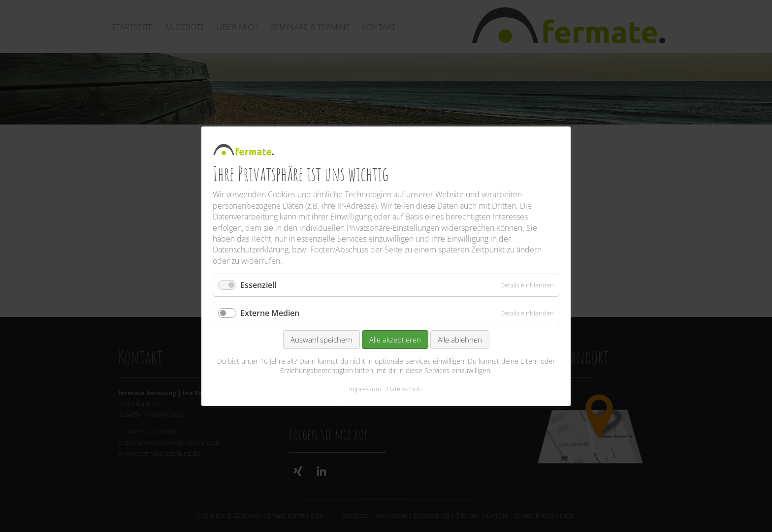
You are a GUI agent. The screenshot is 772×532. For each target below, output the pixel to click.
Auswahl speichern (322, 339)
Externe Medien (270, 313)
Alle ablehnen (460, 339)
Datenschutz (405, 388)
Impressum (365, 388)
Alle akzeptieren (395, 339)
